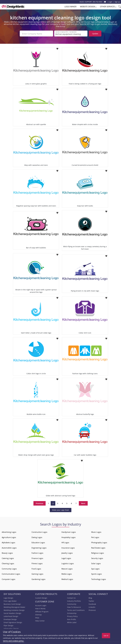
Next (83, 503)
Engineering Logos (39, 548)
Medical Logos (67, 579)
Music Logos (96, 532)
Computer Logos (9, 579)
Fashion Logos (37, 553)
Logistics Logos (68, 563)
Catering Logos (8, 558)
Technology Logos (99, 579)
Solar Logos (96, 563)
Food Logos (36, 568)
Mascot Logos (67, 568)
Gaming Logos (37, 574)
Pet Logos (95, 537)
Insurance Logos (68, 548)
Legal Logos (66, 558)
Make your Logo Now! (61, 510)
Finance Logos (37, 558)
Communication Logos (11, 574)
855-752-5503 (97, 2)
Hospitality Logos (68, 537)
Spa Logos (95, 568)
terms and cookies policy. (13, 641)
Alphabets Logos (8, 542)
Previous (40, 503)
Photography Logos (99, 542)
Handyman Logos (69, 532)
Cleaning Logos (8, 563)
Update (95, 34)
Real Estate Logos (98, 548)
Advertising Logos (9, 532)
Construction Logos (39, 532)
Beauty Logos (7, 553)
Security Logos (97, 558)
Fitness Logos (37, 563)
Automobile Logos (9, 548)
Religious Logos (98, 553)
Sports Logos (96, 574)
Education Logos (38, 542)
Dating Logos (37, 537)
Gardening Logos (38, 579)
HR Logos (65, 542)
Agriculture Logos (9, 537)
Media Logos (67, 574)
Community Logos (9, 568)
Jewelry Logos (67, 553)
